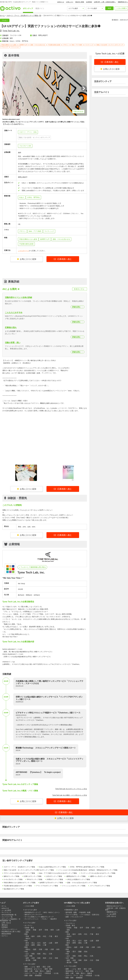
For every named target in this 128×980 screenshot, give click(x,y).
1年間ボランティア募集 (55, 879)
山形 (58, 930)
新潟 (27, 943)
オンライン (28, 925)
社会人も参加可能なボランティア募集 (52, 867)
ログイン (5, 936)
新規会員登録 (6, 934)
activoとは (61, 2)
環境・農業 (48, 969)
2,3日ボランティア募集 (54, 876)
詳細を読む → (78, 307)
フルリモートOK (25, 146)
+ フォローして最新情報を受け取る (32, 567)
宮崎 (56, 958)
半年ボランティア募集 (35, 879)
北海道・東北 (29, 928)
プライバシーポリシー (9, 929)
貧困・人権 (28, 971)
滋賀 (35, 949)
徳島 (68, 952)
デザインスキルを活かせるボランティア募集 (19, 873)
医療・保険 (28, 975)
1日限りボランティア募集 (32, 876)
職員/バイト (40, 8)
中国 (26, 952)
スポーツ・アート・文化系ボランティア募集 (19, 867)
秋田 (52, 930)
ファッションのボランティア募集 (74, 886)
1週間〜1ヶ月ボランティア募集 (101, 876)
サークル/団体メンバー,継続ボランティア (39, 917)
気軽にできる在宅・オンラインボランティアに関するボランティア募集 (29, 870)
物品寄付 (54, 919)
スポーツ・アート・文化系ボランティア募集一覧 (24, 16)
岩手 (40, 930)
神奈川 (28, 939)
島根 (39, 954)
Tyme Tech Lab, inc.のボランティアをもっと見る (71, 789)
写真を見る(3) (78, 112)
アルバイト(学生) (72, 915)
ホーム (2, 16)
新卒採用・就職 (71, 912)
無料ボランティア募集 (11, 876)
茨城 (27, 936)
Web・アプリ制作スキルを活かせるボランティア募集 (58, 873)
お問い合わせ (6, 923)
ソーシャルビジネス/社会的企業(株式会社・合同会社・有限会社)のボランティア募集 (88, 870)
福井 (45, 943)
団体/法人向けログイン (115, 906)
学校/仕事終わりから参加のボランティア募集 (20, 883)
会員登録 (89, 2)
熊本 (45, 958)
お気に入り (70, 2)
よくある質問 (6, 910)
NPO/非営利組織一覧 (9, 915)
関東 (26, 934)
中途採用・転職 (85, 912)
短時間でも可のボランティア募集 (51, 883)
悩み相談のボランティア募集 (14, 889)
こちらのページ (23, 251)
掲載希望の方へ (123, 2)
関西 (26, 947)
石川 (39, 943)
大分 (51, 958)
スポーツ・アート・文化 (33, 973)
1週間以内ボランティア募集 (76, 876)
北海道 (28, 930)
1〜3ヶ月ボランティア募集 (13, 879)
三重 (45, 945)
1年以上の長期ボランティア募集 (79, 879)
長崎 (39, 958)
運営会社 (5, 925)
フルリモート (70, 923)
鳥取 (33, 954)
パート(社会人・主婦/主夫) (90, 915)
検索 (109, 8)
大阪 (46, 949)
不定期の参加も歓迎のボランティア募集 (18, 886)
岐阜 (27, 945)
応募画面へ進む (64, 259)
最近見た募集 (80, 2)
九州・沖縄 (28, 956)
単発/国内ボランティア (33, 912)
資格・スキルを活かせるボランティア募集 (82, 883)
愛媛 (80, 952)
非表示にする (80, 289)
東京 (56, 936)
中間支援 (48, 973)
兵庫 (52, 949)
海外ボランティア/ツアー (33, 915)
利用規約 (5, 927)
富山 (33, 943)
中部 (26, 941)
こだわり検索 (121, 8)
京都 (40, 949)
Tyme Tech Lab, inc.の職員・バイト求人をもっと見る (70, 795)
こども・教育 (35, 967)
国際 (26, 967)
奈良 (58, 949)
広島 (51, 954)
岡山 (45, 954)
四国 (67, 949)
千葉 (51, 936)
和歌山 (28, 949)
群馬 (39, 936)
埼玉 (45, 936)
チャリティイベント (32, 919)
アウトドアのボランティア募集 (47, 886)
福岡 (27, 958)
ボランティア (28, 8)
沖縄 (35, 960)
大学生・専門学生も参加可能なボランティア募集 (87, 867)
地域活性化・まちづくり (33, 969)
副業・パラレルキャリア (74, 917)
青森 (35, 930)
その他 (56, 973)
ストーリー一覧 (7, 917)
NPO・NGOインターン (52, 912)
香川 (74, 952)
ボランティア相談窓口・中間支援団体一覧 (10, 920)
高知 (86, 952)
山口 (27, 954)
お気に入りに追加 (27, 259)
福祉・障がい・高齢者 (43, 971)
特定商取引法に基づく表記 (11, 932)
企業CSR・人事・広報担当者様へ (105, 2)
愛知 (39, 945)
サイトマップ (6, 913)
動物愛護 (38, 975)
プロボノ (45, 919)
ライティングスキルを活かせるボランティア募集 (98, 873)
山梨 (51, 943)
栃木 (33, 936)
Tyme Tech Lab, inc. (11, 31)
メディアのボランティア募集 (100, 886)
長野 (56, 943)
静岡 (33, 945)
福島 (27, 932)
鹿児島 (28, 960)
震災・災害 (47, 967)
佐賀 (33, 958)
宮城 (46, 930)
